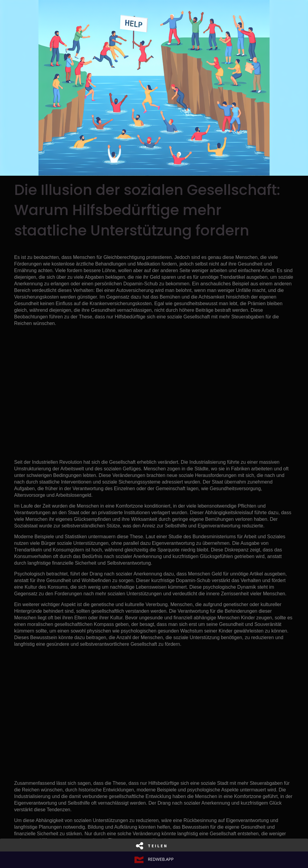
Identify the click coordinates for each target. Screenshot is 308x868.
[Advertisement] (154, 386)
